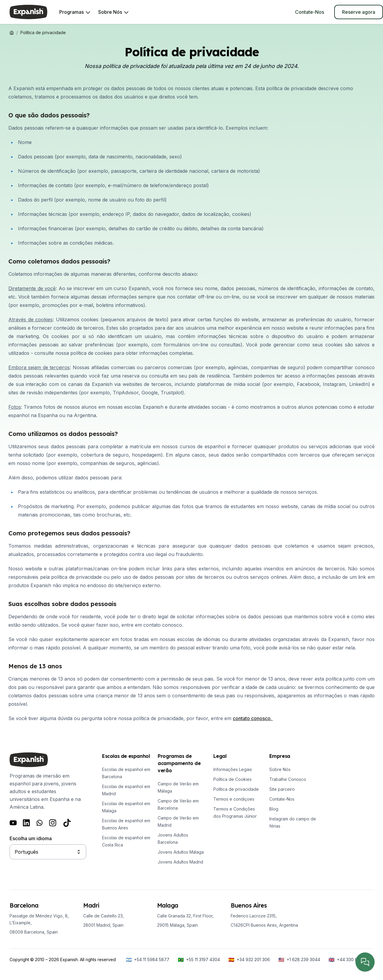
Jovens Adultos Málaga (181, 852)
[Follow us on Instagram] (53, 823)
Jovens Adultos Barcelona (173, 839)
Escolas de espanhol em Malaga (126, 807)
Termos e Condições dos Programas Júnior (235, 812)
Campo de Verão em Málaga (178, 787)
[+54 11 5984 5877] (148, 960)
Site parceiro (282, 789)
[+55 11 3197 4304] (199, 960)
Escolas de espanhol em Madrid (126, 790)
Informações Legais (233, 769)
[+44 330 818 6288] (351, 960)
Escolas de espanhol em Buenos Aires (126, 824)
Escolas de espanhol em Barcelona (126, 773)
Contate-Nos (282, 799)
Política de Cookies (232, 779)
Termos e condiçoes (234, 799)
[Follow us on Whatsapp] (39, 823)
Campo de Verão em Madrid (178, 821)
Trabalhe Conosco (288, 779)
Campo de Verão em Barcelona (178, 804)
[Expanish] (28, 12)
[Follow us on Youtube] (13, 823)
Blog (274, 809)
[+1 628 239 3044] (299, 960)
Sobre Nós (280, 769)
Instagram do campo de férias (293, 822)
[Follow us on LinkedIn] (26, 823)
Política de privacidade (236, 789)
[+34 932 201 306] (249, 960)
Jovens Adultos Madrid (180, 862)
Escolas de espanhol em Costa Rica (126, 841)
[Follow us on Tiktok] (67, 823)
